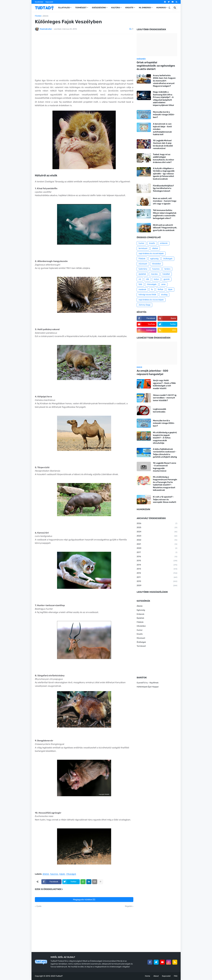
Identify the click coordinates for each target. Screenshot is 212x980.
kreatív (152, 243)
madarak (142, 289)
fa (152, 289)
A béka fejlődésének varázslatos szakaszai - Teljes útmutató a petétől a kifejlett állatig (165, 453)
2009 (157, 586)
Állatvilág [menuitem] (64, 8)
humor (141, 243)
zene (163, 284)
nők (147, 279)
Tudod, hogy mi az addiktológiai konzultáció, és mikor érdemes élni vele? (164, 158)
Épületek (140, 618)
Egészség (141, 610)
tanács (167, 269)
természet (143, 248)
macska (154, 274)
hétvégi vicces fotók (147, 295)
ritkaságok (71, 874)
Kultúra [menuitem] (116, 8)
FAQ (176, 976)
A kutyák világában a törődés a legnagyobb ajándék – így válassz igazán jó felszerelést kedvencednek (164, 174)
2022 (157, 540)
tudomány (143, 269)
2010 (157, 581)
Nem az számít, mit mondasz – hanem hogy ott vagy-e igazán (165, 201)
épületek (142, 274)
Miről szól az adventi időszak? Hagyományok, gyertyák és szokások (165, 228)
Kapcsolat (49, 2)
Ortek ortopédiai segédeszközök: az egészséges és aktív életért (156, 66)
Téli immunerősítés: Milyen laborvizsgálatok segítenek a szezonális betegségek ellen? (165, 214)
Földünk (142, 259)
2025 (157, 528)
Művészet (141, 638)
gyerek (167, 279)
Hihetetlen (141, 626)
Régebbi (128, 906)
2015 (157, 561)
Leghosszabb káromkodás (159, 410)
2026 (157, 524)
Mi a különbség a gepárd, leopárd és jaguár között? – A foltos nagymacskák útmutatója (165, 438)
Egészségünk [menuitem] (99, 8)
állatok (46, 16)
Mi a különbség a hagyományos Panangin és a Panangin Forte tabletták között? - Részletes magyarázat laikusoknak (165, 484)
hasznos (54, 874)
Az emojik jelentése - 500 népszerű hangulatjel (152, 372)
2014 (157, 565)
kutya (156, 279)
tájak (170, 289)
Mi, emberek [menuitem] (145, 8)
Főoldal (38, 16)
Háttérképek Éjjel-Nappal (148, 687)
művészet (143, 264)
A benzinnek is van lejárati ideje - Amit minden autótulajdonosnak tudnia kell (162, 129)
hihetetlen (156, 264)
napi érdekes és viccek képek (151, 253)
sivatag (164, 295)
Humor (140, 630)
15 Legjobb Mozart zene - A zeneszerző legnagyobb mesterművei (165, 467)
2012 (157, 573)
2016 (157, 557)
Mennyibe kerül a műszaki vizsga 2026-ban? (164, 115)
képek (62, 874)
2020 (157, 548)
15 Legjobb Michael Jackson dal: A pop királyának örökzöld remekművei (163, 144)
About (156, 976)
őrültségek (168, 259)
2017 (157, 553)
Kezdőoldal (39, 2)
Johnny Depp (144, 305)
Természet (141, 646)
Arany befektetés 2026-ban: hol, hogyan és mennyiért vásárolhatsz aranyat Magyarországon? (164, 81)
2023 (157, 536)
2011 (157, 577)
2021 (157, 544)
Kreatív (140, 634)
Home (148, 976)
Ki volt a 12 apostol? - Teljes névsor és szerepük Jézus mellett (165, 499)
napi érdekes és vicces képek (151, 300)
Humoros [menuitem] (161, 8)
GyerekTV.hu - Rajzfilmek (148, 683)
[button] (169, 8)
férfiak (160, 289)
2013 (157, 569)
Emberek (140, 614)
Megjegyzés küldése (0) (84, 900)
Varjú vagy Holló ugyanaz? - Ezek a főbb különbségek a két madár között (164, 384)
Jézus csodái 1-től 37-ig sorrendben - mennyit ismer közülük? (165, 398)
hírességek (152, 284)
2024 (157, 532)
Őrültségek (141, 642)
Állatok (140, 606)
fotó (140, 284)
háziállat (166, 274)
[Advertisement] (84, 56)
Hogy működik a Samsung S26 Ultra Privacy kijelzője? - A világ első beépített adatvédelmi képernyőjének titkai (163, 99)
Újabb (39, 906)
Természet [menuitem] (81, 8)
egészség (154, 259)
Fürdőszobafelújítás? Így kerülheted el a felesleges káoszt (163, 188)
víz (140, 279)
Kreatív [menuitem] (129, 8)
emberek (164, 243)
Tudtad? (59, 976)
